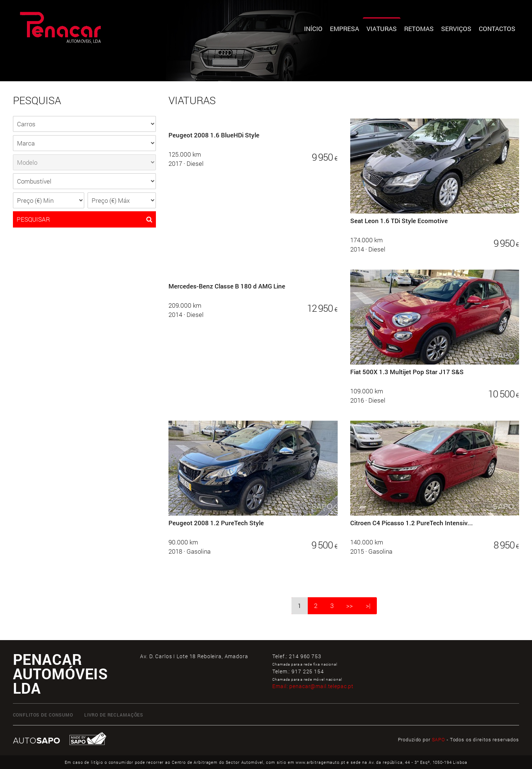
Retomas (419, 29)
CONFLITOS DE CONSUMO (43, 715)
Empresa (345, 29)
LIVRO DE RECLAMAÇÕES (114, 715)
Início (313, 29)
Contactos (497, 29)
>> (349, 606)
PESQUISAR (84, 219)
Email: (313, 686)
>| (368, 606)
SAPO (439, 739)
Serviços (456, 29)
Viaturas (382, 29)
